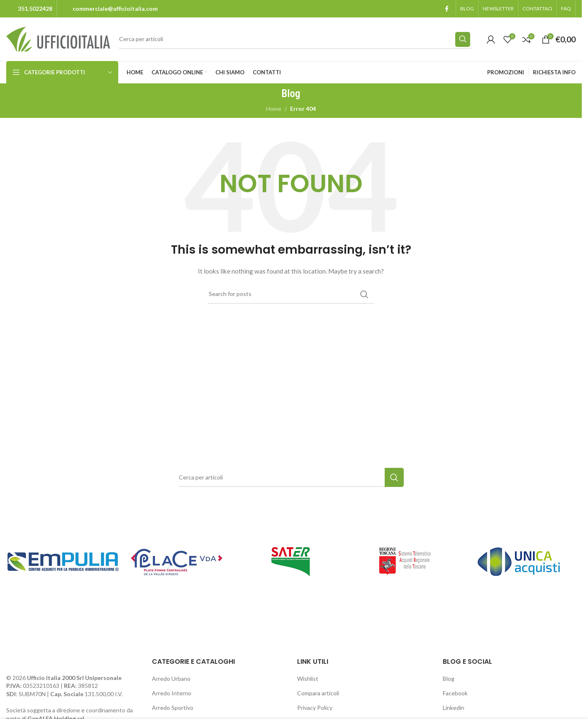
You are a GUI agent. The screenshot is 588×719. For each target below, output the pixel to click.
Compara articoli (318, 693)
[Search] (295, 39)
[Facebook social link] (446, 9)
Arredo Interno (172, 693)
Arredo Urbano (171, 679)
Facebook (455, 693)
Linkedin (454, 708)
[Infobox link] (29, 9)
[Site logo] (58, 38)
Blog (449, 679)
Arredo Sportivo (173, 708)
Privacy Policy (315, 708)
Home (274, 109)
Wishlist (308, 679)
